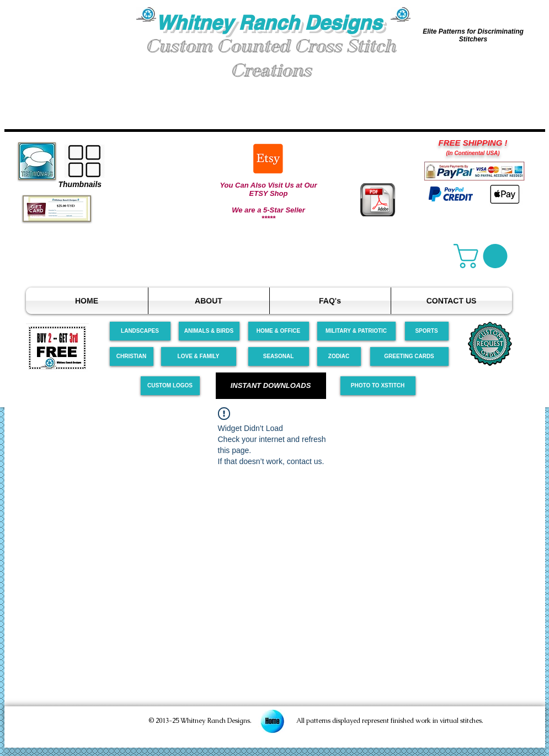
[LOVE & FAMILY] (199, 356)
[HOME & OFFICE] (279, 331)
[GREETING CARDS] (409, 356)
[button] (71, 49)
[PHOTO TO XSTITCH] (378, 386)
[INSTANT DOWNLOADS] (271, 386)
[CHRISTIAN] (132, 356)
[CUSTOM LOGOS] (170, 386)
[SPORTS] (427, 331)
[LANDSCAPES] (140, 331)
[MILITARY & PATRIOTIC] (356, 331)
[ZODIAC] (339, 356)
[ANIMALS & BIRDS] (209, 331)
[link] (483, 256)
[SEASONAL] (279, 356)
